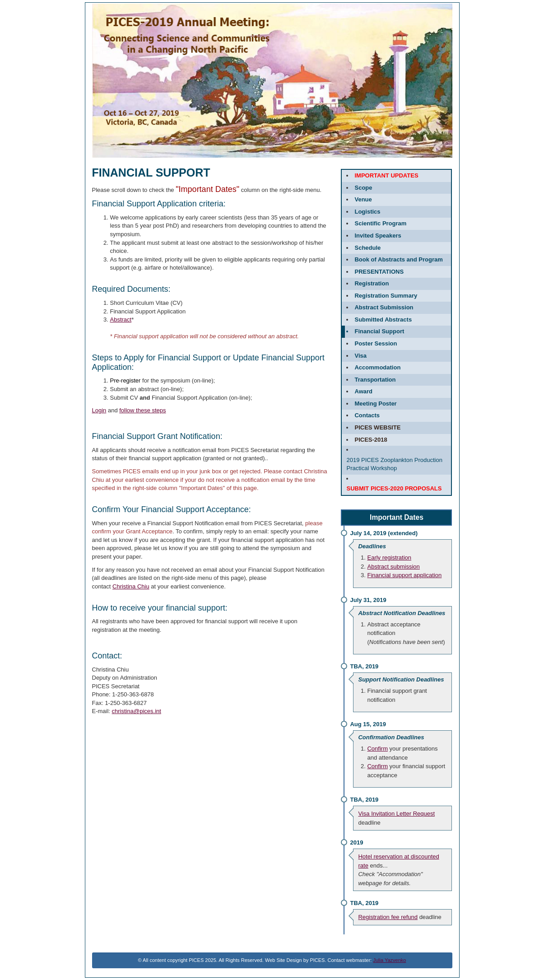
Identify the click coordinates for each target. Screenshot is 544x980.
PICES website (377, 427)
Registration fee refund (388, 917)
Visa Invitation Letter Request (396, 814)
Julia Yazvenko (389, 960)
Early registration (389, 558)
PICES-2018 (371, 440)
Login (99, 410)
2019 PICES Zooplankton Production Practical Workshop (394, 464)
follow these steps (142, 410)
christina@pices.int (137, 711)
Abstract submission (393, 567)
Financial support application (404, 575)
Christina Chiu (131, 586)
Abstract (121, 320)
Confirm (377, 749)
